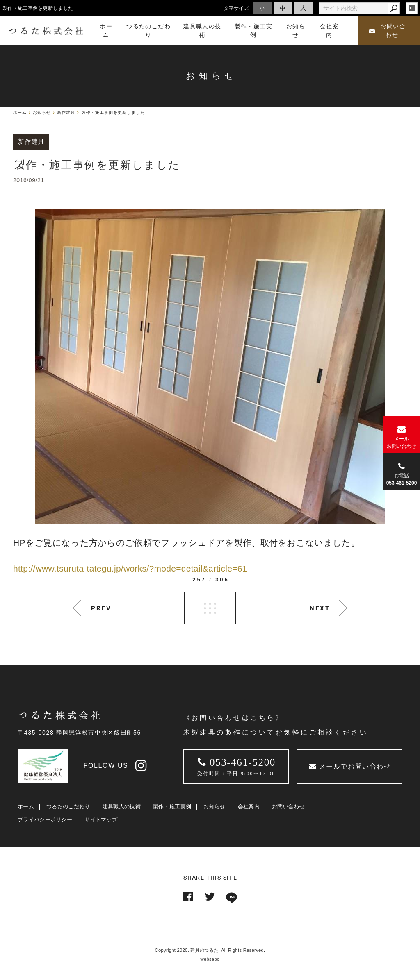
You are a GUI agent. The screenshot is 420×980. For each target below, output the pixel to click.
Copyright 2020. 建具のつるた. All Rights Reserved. (210, 950)
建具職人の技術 (122, 806)
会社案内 (249, 806)
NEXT (320, 608)
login (412, 8)
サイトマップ (101, 820)
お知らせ (214, 806)
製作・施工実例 (172, 806)
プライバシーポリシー (45, 820)
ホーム (26, 806)
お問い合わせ (387, 31)
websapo (210, 959)
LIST (210, 608)
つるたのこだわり (68, 806)
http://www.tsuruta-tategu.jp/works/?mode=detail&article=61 (130, 568)
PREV (101, 608)
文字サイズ (237, 8)
